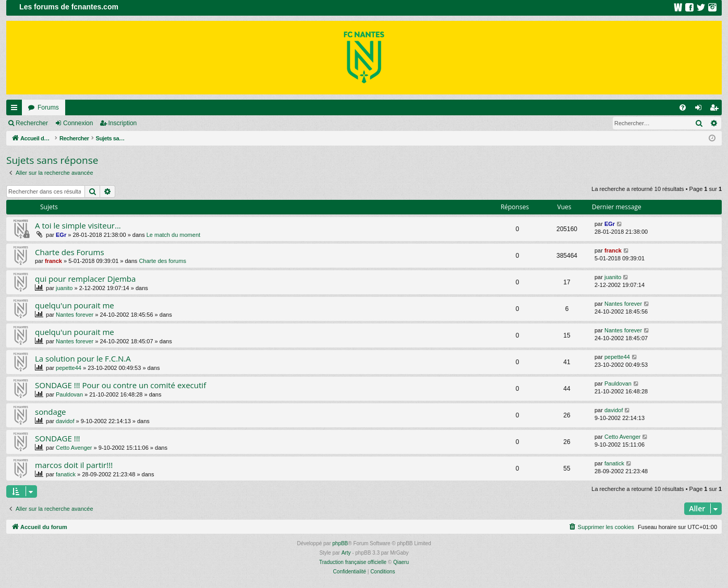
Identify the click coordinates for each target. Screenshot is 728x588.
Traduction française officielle (353, 562)
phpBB (340, 543)
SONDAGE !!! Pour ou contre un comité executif (120, 385)
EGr (61, 235)
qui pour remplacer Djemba (85, 279)
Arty (346, 553)
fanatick (66, 474)
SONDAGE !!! (58, 438)
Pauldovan (69, 394)
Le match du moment (173, 235)
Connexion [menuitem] (701, 110)
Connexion (78, 123)
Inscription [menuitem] (716, 110)
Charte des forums (162, 261)
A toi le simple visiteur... (78, 225)
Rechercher (32, 123)
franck (53, 261)
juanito (64, 288)
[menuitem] (683, 107)
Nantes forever (75, 315)
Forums (48, 107)
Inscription (123, 123)
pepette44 (69, 368)
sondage (50, 412)
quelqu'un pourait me (75, 305)
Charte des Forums (70, 252)
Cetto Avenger (74, 448)
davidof (65, 421)
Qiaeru (401, 562)
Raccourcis (16, 110)
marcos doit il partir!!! (74, 465)
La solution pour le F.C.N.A (83, 358)
